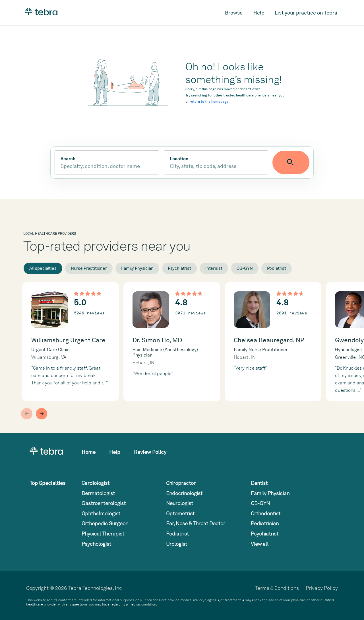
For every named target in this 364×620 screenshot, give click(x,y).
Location (185, 159)
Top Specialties (47, 483)
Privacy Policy (322, 588)
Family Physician (137, 268)
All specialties (43, 268)
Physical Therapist (103, 534)
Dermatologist (98, 493)
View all (260, 544)
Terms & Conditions (277, 588)
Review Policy (150, 452)
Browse (234, 13)
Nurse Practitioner (89, 268)
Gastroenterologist (104, 503)
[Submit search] (297, 162)
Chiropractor (181, 483)
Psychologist (96, 544)
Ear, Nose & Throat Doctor (196, 523)
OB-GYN (245, 268)
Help (259, 13)
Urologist (177, 544)
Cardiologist (96, 483)
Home (89, 452)
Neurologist (180, 503)
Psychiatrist (179, 268)
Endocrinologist (184, 493)
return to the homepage (209, 102)
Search (68, 159)
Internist (214, 268)
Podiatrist (277, 268)
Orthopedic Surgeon (105, 523)
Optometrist (180, 513)
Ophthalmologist (101, 513)
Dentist (259, 483)
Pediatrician (265, 523)
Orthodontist (266, 513)
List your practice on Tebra (306, 13)
